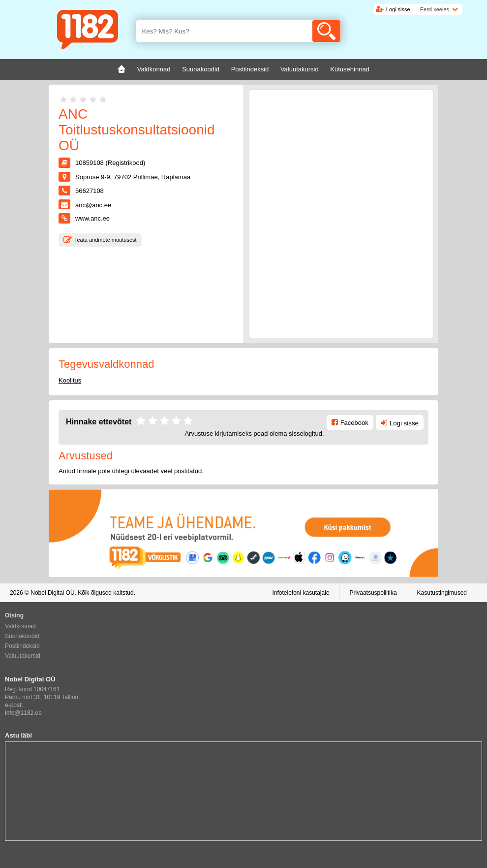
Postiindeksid (22, 646)
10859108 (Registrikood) (110, 163)
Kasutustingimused (442, 593)
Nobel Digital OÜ (52, 593)
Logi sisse (398, 9)
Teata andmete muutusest (106, 240)
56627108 (90, 191)
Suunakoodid (22, 636)
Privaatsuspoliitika (373, 593)
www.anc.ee (92, 218)
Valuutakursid (23, 656)
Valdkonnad (20, 626)
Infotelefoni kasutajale (301, 593)
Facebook (354, 423)
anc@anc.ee (93, 205)
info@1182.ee (23, 713)
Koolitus (70, 380)
